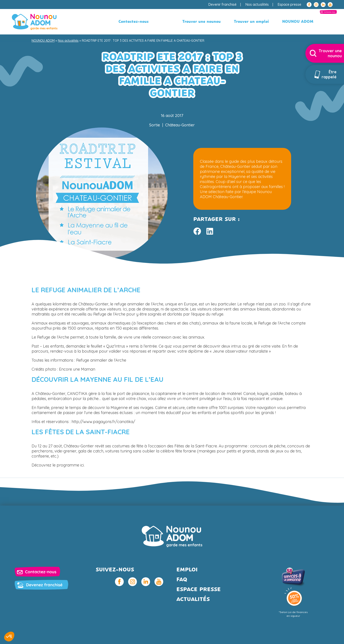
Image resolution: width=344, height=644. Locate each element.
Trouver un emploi (213, 22)
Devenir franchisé (222, 4)
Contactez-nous (304, 22)
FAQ (182, 580)
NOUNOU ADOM (260, 22)
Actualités (193, 600)
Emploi (187, 570)
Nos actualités (257, 4)
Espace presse (289, 4)
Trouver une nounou (163, 22)
